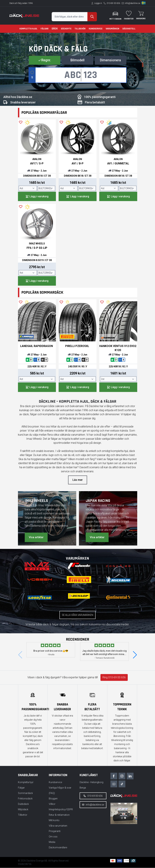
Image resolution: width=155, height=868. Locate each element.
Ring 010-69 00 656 (114, 678)
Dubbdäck (23, 804)
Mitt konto (54, 820)
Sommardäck (25, 793)
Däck (55, 29)
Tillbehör (80, 29)
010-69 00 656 (113, 3)
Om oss (53, 837)
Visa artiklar (36, 537)
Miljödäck (23, 810)
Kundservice (96, 29)
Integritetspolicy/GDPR (61, 810)
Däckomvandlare (58, 848)
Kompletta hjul (28, 29)
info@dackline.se (132, 3)
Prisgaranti (55, 831)
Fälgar (45, 29)
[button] (135, 655)
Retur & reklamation (59, 815)
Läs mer (78, 480)
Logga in (98, 3)
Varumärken (112, 29)
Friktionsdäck (25, 799)
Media (52, 842)
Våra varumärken (58, 826)
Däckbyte (66, 29)
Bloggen (53, 799)
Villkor (52, 804)
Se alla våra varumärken (77, 615)
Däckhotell (129, 29)
